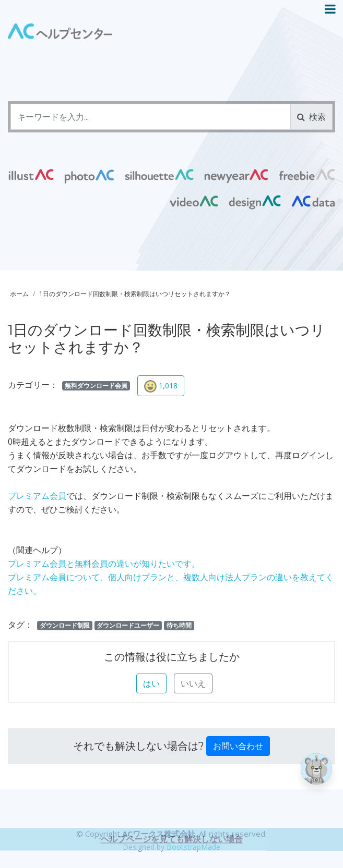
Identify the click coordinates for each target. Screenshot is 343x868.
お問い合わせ (238, 746)
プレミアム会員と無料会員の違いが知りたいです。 (104, 564)
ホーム (19, 294)
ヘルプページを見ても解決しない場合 (172, 859)
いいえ (193, 683)
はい (151, 683)
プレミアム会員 (37, 496)
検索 (311, 117)
